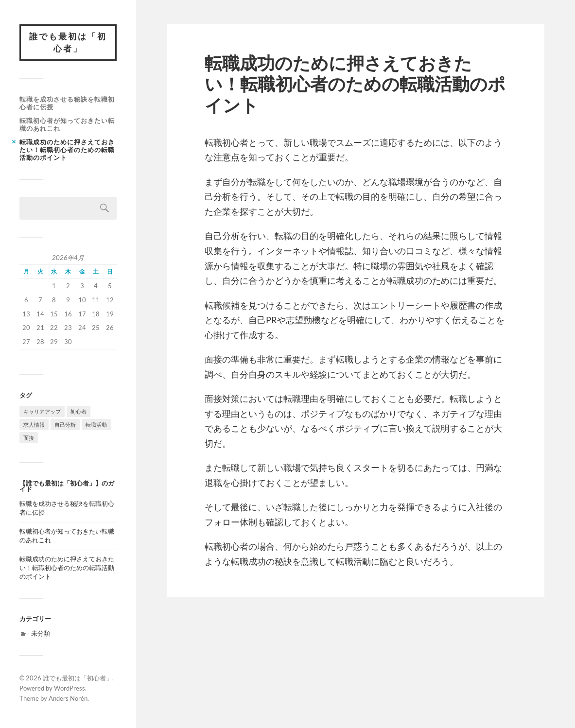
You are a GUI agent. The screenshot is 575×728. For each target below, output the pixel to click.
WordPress (70, 688)
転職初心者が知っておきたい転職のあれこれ (67, 124)
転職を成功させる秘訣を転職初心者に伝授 (67, 103)
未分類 (41, 633)
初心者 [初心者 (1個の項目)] (78, 411)
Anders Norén (68, 698)
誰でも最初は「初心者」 (68, 43)
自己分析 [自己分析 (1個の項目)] (65, 425)
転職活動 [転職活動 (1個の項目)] (96, 425)
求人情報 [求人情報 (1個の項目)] (34, 425)
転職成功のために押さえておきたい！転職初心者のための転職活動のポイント (67, 150)
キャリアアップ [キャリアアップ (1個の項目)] (42, 411)
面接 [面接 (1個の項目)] (29, 438)
